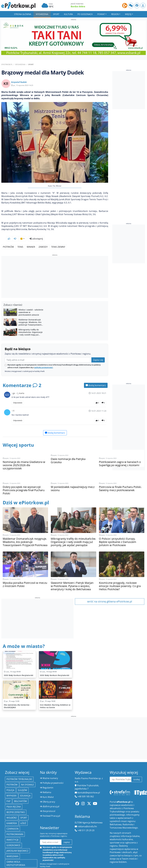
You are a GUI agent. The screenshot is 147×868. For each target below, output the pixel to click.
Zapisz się (98, 353)
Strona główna (23, 14)
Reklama (47, 779)
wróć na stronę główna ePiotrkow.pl (110, 588)
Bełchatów (20, 788)
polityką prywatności (44, 360)
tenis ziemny (58, 240)
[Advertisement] (55, 270)
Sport (56, 14)
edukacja (25, 782)
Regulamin (48, 774)
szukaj (137, 766)
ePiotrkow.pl (7, 64)
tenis (20, 240)
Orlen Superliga (16, 857)
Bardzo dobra (78, 6)
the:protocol (49, 798)
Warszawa (12, 843)
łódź (23, 810)
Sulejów (22, 777)
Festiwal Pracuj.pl (51, 802)
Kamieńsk (12, 810)
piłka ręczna (14, 793)
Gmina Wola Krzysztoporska (16, 850)
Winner (31, 240)
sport (24, 804)
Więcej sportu (19, 438)
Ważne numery (50, 765)
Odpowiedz (18, 396)
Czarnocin (12, 815)
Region (115, 14)
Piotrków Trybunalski (19, 766)
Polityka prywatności (53, 769)
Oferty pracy (49, 788)
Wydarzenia (42, 14)
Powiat (101, 14)
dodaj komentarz (96, 378)
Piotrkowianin (15, 821)
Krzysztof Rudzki (19, 82)
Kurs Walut (48, 783)
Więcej (128, 14)
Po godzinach (85, 14)
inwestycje (13, 826)
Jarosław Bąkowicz (17, 837)
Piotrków (8, 240)
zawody (43, 240)
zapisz (67, 829)
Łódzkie (11, 862)
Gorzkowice (13, 832)
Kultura (68, 14)
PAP (9, 788)
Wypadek (12, 782)
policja (10, 777)
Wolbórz (12, 804)
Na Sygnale (27, 771)
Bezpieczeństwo (16, 799)
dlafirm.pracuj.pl (51, 793)
